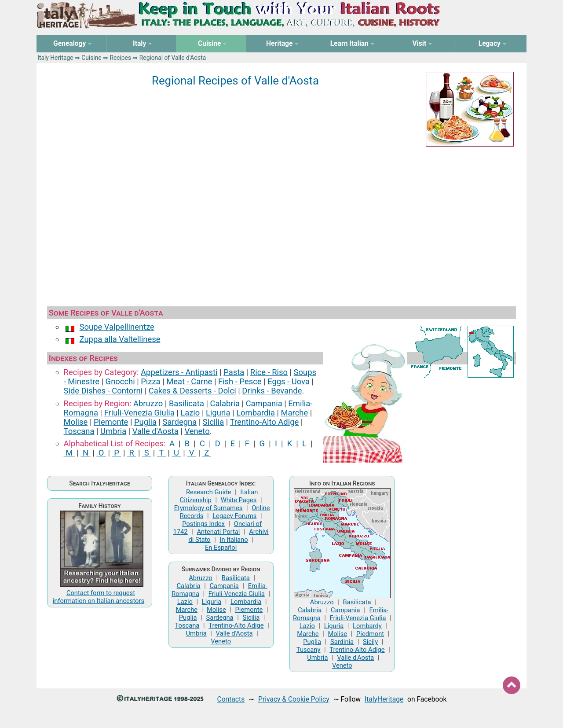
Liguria (218, 413)
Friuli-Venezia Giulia (139, 413)
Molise (76, 422)
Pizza (150, 381)
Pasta (234, 372)
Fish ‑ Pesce (240, 381)
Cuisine (91, 58)
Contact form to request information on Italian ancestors (99, 597)
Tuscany (309, 650)
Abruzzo (148, 403)
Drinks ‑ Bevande (272, 391)
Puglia (145, 422)
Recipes (120, 58)
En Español (221, 548)
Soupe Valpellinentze (117, 327)
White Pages (239, 500)
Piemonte (111, 422)
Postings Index (203, 524)
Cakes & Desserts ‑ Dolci (192, 391)
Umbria (113, 431)
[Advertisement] (281, 224)
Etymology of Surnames (208, 508)
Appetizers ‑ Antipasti (179, 372)
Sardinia (342, 642)
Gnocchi (120, 381)
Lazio (190, 413)
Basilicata (186, 403)
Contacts (231, 699)
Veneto (197, 431)
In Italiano (234, 540)
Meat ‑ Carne (189, 381)
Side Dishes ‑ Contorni (103, 391)
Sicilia (213, 422)
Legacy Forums (234, 516)
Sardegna (180, 422)
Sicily (370, 642)
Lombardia (256, 413)
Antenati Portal (219, 532)
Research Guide (208, 492)
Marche (295, 413)
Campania (264, 403)
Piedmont (370, 634)
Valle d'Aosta (155, 431)
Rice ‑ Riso (269, 372)
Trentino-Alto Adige (265, 422)
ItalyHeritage (384, 699)
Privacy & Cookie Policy (294, 699)
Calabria (225, 403)
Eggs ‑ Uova (289, 381)
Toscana (79, 431)
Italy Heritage (55, 58)
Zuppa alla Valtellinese (120, 339)
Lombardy (367, 626)
